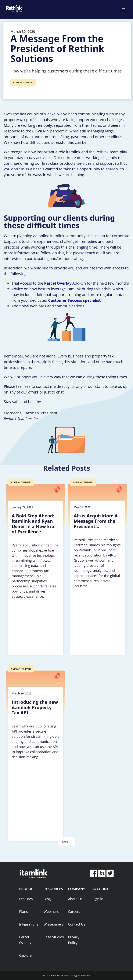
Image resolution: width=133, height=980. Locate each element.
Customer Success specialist (74, 300)
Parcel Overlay (58, 283)
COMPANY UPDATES (23, 82)
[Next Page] (67, 842)
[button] (124, 9)
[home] (13, 8)
